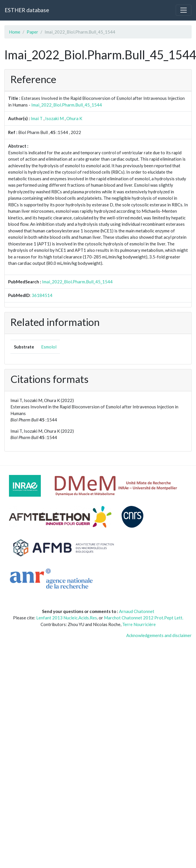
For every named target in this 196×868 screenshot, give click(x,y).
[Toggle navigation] (184, 10)
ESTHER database (27, 10)
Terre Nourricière (139, 624)
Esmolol (49, 347)
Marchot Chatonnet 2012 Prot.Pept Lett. (144, 618)
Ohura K (74, 118)
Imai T (37, 118)
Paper (32, 32)
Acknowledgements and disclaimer (159, 635)
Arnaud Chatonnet (137, 611)
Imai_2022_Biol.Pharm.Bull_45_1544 (67, 105)
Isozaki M (54, 118)
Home (15, 32)
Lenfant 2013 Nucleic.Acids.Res (67, 618)
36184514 (42, 295)
